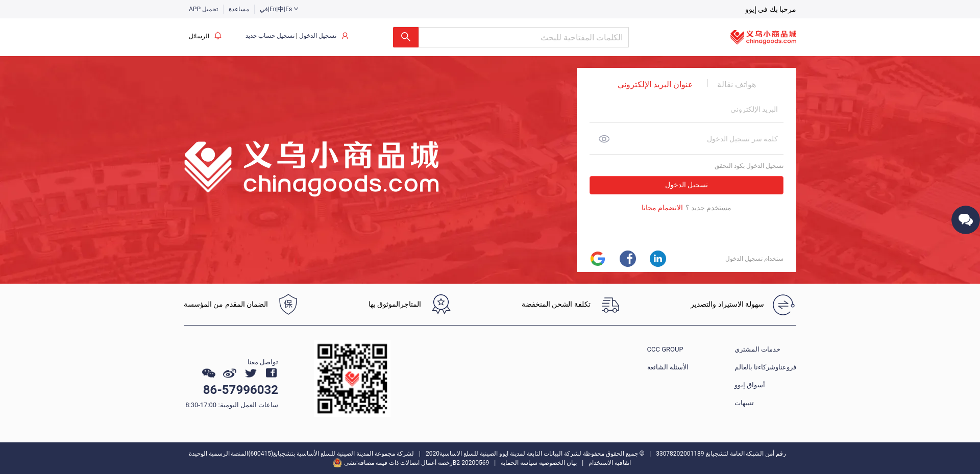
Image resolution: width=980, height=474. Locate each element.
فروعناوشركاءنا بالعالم (765, 367)
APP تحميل (203, 9)
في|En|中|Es (279, 9)
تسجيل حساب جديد (270, 36)
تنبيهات (744, 403)
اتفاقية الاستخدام (610, 463)
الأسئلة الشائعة (668, 367)
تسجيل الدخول (318, 36)
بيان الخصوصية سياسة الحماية (539, 463)
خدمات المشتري (757, 349)
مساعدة (239, 9)
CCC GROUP (665, 349)
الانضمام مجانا (663, 208)
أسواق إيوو (750, 385)
